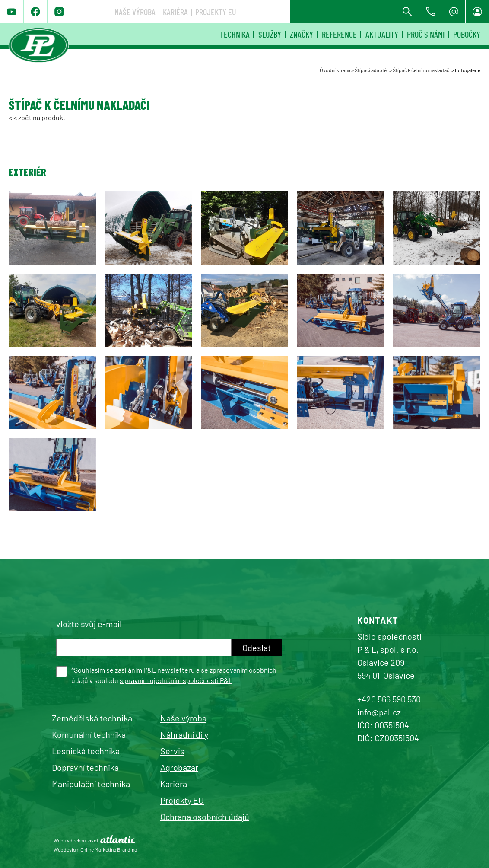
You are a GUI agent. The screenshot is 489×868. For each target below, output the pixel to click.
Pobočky (467, 34)
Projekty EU (345, 12)
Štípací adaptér (372, 70)
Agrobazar (179, 767)
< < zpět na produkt (37, 117)
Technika (235, 34)
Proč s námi (426, 34)
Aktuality (382, 34)
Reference (339, 34)
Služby (270, 34)
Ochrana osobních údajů (205, 817)
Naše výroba (264, 12)
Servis (172, 751)
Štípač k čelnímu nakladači (422, 70)
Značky (302, 34)
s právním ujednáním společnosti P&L (176, 680)
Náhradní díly (184, 734)
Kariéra (304, 12)
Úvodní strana (335, 70)
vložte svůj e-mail (89, 624)
